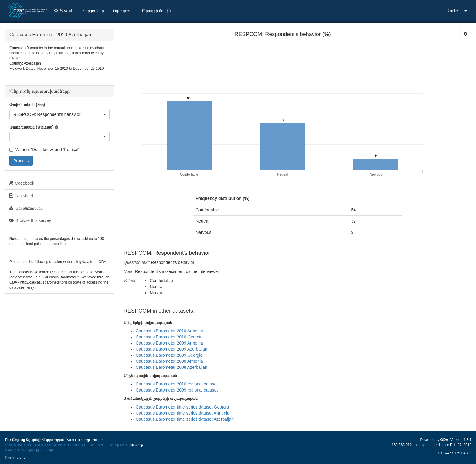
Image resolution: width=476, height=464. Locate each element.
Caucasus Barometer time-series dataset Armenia (183, 413)
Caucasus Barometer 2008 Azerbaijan (172, 367)
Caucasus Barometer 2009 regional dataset (177, 390)
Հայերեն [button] (457, 11)
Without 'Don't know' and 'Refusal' (44, 150)
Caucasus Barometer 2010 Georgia (169, 337)
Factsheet (21, 196)
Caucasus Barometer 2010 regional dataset (177, 384)
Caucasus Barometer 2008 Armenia (169, 361)
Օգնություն (123, 11)
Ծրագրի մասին (156, 11)
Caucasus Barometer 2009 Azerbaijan (172, 349)
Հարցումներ (93, 11)
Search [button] (64, 11)
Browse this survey (30, 220)
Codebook (22, 183)
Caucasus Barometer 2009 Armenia (169, 343)
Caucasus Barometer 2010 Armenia (169, 331)
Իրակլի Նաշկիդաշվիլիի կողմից (30, 450)
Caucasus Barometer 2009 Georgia (169, 355)
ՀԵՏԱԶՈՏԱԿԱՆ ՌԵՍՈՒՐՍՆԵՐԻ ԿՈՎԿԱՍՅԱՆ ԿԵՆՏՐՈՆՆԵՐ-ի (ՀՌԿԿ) (68, 445)
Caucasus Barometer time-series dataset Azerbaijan (185, 419)
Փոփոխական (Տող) (27, 105)
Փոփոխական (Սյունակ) (31, 127)
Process (21, 161)
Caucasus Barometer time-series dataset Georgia (182, 407)
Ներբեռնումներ (26, 208)
